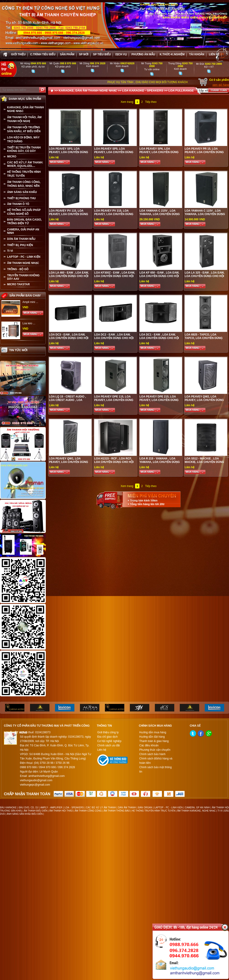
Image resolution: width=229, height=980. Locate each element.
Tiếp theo (151, 102)
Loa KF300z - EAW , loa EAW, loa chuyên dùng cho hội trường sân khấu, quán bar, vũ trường (114, 278)
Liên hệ (214, 54)
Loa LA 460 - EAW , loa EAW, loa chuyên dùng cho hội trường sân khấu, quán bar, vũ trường (69, 278)
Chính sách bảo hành (152, 754)
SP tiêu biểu (102, 54)
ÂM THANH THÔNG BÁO (117, 811)
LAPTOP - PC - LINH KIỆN (24, 257)
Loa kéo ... (29, 323)
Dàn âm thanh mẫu (21, 239)
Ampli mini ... (30, 302)
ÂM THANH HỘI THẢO (61, 811)
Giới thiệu (18, 54)
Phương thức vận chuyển (155, 750)
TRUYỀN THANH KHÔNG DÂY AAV (23, 277)
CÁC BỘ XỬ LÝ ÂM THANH (101, 808)
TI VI (10, 251)
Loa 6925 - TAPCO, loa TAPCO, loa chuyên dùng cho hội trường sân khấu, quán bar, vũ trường (205, 340)
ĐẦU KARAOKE (8, 808)
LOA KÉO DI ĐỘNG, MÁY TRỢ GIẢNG (23, 139)
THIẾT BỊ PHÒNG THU (21, 198)
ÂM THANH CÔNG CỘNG (88, 811)
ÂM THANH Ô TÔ (18, 204)
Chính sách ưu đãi (109, 745)
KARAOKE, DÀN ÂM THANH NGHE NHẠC (26, 109)
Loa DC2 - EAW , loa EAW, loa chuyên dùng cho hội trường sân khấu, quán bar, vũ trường (114, 340)
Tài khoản (197, 54)
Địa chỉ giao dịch (108, 737)
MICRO (12, 157)
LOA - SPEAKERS (74, 808)
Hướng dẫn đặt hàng (152, 737)
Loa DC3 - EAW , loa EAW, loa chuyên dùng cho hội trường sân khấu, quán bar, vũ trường (69, 340)
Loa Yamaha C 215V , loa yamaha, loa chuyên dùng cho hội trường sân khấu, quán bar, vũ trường (160, 216)
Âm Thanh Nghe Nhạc (23, 263)
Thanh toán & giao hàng (154, 741)
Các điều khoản (149, 745)
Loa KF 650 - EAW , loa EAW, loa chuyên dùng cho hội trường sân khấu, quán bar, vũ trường (159, 278)
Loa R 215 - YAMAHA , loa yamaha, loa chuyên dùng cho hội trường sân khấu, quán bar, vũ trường (160, 464)
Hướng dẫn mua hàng (153, 732)
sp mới (84, 54)
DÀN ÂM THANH (127, 808)
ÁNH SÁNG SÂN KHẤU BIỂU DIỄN (25, 814)
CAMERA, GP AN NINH (197, 808)
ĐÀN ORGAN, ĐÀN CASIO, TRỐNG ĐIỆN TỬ (24, 221)
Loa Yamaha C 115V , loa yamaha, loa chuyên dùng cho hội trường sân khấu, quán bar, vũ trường (205, 216)
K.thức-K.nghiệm (172, 54)
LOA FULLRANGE (181, 91)
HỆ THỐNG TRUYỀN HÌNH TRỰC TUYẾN (24, 174)
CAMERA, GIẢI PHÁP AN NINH (23, 231)
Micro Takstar (18, 284)
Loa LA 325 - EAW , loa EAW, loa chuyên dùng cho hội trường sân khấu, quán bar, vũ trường (204, 278)
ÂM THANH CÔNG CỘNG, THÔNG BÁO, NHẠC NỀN (24, 184)
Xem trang (127, 102)
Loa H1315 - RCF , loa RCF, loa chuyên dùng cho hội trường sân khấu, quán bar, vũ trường (114, 464)
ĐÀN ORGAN (145, 808)
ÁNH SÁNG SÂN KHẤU (22, 192)
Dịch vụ (121, 54)
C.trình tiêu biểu (43, 54)
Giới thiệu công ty (108, 732)
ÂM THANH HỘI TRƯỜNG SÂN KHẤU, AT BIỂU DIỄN (24, 129)
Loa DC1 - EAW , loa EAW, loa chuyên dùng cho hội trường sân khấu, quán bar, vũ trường (159, 340)
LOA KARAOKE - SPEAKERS (143, 91)
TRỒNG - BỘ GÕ (18, 269)
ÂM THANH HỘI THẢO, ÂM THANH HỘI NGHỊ (24, 119)
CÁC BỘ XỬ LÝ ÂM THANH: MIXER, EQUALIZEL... (25, 164)
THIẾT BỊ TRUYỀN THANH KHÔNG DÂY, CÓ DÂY (24, 149)
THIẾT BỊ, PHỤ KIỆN (20, 245)
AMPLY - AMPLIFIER (51, 808)
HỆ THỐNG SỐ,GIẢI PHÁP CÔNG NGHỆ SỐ (24, 212)
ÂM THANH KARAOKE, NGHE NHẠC (196, 811)
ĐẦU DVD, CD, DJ (29, 808)
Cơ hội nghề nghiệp (109, 741)
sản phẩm (67, 54)
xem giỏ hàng (221, 85)
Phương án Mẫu (143, 54)
